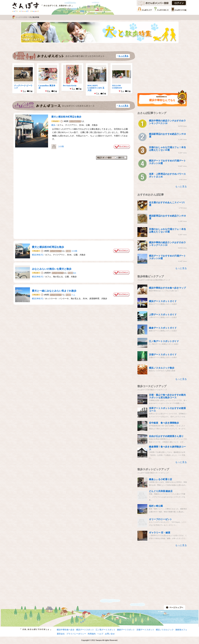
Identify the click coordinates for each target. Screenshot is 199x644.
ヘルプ (100, 634)
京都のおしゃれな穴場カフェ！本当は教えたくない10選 (167, 149)
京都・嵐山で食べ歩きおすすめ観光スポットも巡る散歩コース (167, 396)
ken (75, 273)
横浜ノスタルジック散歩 (162, 368)
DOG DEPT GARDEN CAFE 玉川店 (96, 88)
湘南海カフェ (181, 630)
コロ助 (61, 146)
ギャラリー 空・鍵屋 (160, 533)
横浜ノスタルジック (165, 630)
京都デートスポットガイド (163, 355)
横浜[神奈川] (38, 255)
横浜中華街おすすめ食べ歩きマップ (167, 288)
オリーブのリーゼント (160, 519)
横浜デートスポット (85, 630)
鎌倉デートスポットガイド (163, 328)
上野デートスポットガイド (163, 315)
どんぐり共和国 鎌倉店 (161, 491)
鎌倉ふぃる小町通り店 (160, 479)
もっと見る (123, 56)
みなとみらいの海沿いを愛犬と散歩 (52, 269)
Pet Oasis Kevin (70, 86)
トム (73, 295)
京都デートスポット (145, 630)
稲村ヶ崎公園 (156, 506)
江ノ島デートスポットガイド (164, 341)
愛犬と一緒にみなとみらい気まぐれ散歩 (54, 291)
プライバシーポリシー (76, 634)
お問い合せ (110, 634)
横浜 (53, 125)
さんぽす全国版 (21, 17)
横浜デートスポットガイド (163, 301)
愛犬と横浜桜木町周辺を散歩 (66, 117)
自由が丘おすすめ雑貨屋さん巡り (166, 436)
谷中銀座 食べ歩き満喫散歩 (164, 423)
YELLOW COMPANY (118, 87)
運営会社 (61, 634)
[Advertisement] (159, 67)
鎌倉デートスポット (126, 630)
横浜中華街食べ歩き (66, 630)
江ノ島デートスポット (106, 630)
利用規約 (92, 634)
